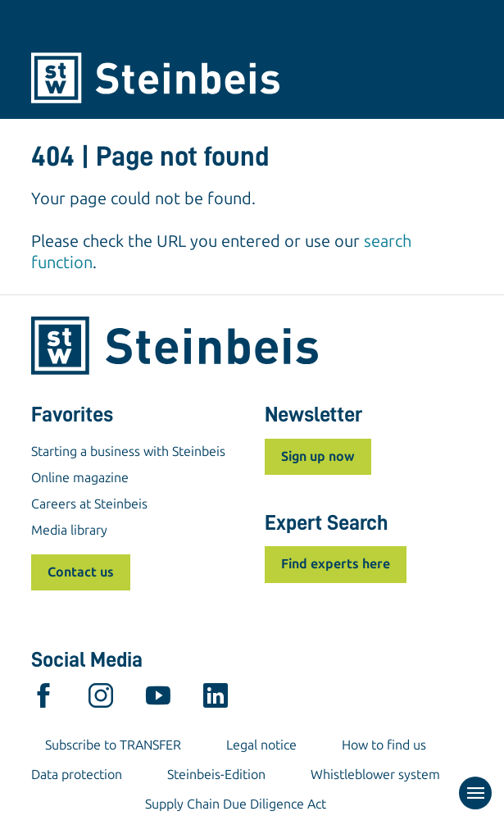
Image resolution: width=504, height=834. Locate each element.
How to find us (384, 745)
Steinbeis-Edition (216, 775)
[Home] (252, 78)
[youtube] (158, 700)
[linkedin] (216, 700)
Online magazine (80, 478)
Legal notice (261, 745)
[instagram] (101, 700)
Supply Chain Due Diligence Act (236, 804)
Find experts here (336, 564)
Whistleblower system (375, 775)
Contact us (81, 572)
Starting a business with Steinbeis (128, 451)
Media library (69, 530)
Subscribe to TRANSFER (113, 745)
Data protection (77, 775)
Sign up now (318, 456)
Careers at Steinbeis (89, 504)
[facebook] (43, 700)
